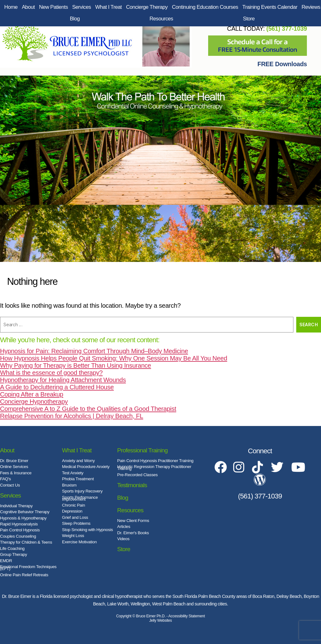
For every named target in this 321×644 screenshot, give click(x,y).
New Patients (53, 7)
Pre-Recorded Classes (137, 475)
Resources (161, 19)
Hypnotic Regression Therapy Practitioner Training (154, 468)
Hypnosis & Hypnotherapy (23, 518)
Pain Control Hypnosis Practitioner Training (155, 461)
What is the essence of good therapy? (51, 373)
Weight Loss (73, 536)
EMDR (6, 561)
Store (249, 19)
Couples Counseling (18, 536)
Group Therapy (13, 554)
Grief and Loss (75, 517)
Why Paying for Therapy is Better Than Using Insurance (76, 365)
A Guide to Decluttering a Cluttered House (57, 387)
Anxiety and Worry (78, 461)
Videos (123, 539)
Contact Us (10, 485)
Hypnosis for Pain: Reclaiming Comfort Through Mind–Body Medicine (94, 351)
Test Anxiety (73, 473)
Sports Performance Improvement (80, 498)
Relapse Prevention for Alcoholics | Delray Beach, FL (72, 416)
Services (82, 7)
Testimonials (132, 485)
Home (11, 7)
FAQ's (5, 479)
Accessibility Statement (187, 616)
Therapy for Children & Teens (26, 542)
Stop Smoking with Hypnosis (87, 530)
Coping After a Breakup (32, 394)
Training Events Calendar (270, 7)
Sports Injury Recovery (82, 491)
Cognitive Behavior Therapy (25, 512)
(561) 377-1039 (287, 29)
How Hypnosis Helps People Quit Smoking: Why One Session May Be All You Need (114, 358)
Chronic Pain (74, 505)
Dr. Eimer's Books (133, 533)
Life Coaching (12, 548)
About (28, 7)
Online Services (14, 467)
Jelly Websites (160, 620)
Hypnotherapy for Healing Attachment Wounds (63, 380)
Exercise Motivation (79, 542)
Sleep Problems (76, 523)
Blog (75, 19)
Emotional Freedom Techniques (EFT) (28, 568)
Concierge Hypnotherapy (34, 402)
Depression (72, 511)
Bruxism (69, 485)
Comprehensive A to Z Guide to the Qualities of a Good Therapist (88, 409)
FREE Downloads (282, 64)
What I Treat (109, 7)
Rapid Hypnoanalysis (19, 524)
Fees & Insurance (16, 473)
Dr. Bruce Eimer (14, 461)
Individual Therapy (16, 506)
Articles (124, 527)
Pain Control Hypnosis (20, 530)
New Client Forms (133, 521)
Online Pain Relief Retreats (24, 575)
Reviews (311, 7)
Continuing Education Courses (205, 7)
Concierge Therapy (147, 7)
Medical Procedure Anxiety (86, 467)
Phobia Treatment (78, 479)
